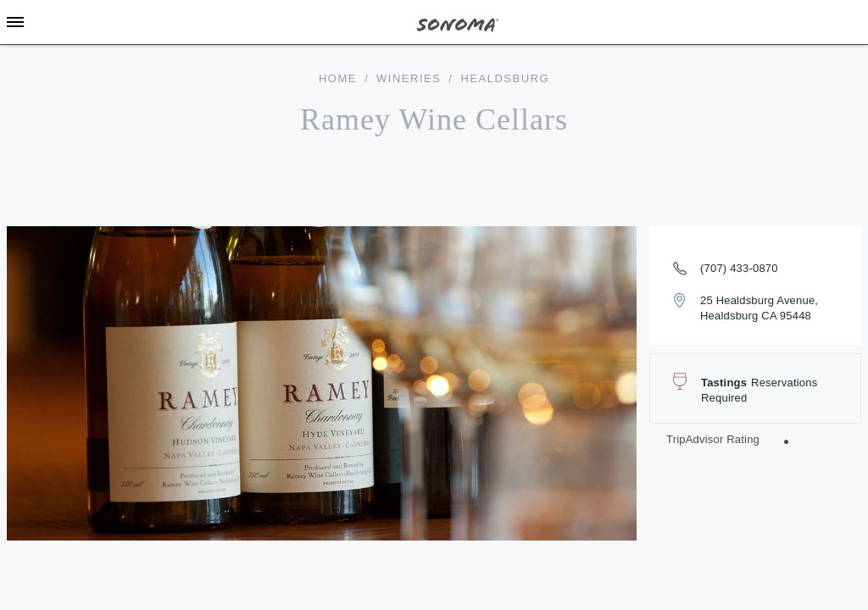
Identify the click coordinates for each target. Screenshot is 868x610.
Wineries (409, 78)
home (338, 78)
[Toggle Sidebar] (15, 22)
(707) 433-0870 (739, 268)
